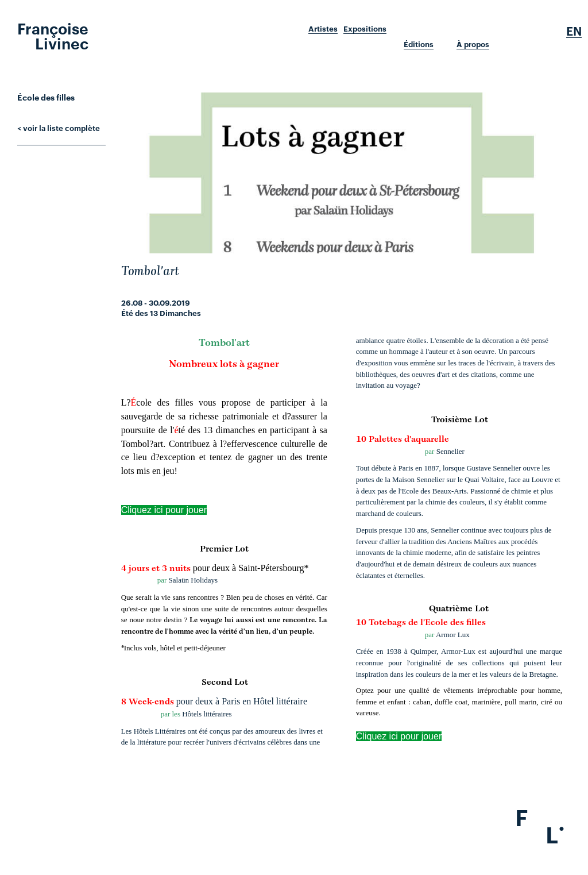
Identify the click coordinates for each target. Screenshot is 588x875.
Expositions (365, 29)
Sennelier (450, 451)
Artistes (323, 29)
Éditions (419, 44)
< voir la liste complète (59, 128)
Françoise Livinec (53, 35)
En (574, 31)
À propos (473, 44)
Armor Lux (453, 635)
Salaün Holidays (194, 580)
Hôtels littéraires (207, 714)
